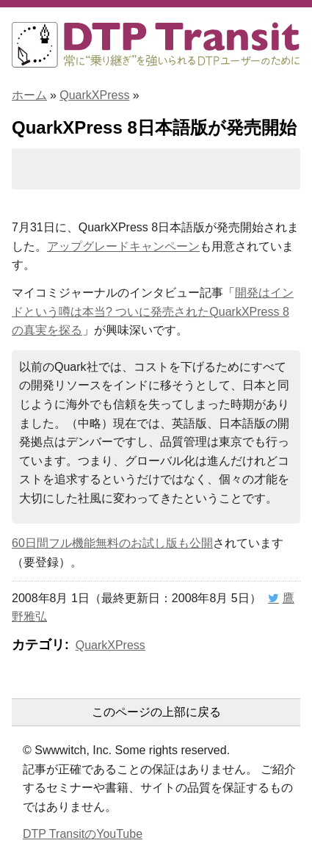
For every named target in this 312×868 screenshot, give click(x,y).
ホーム (29, 95)
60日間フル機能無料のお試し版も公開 (112, 543)
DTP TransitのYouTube (83, 834)
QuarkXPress (94, 95)
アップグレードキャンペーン (123, 246)
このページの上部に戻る (156, 712)
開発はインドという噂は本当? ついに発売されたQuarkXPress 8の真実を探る (153, 311)
